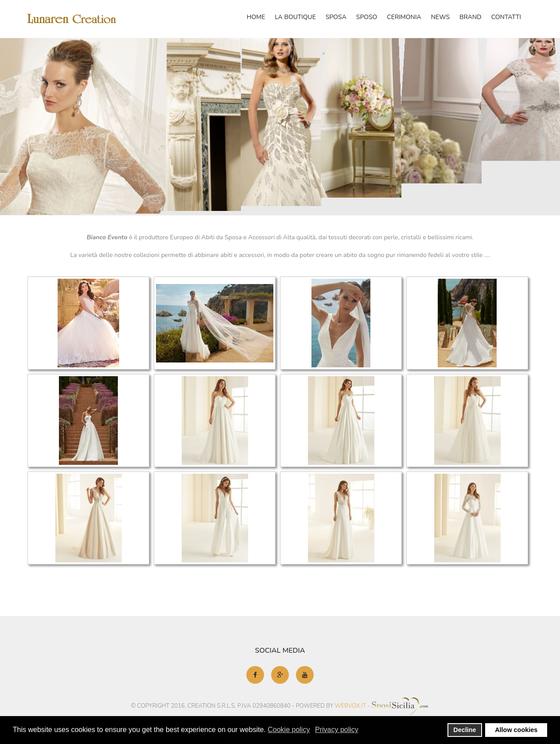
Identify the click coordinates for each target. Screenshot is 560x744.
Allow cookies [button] (516, 730)
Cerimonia (404, 17)
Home (256, 17)
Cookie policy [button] (289, 730)
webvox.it (351, 705)
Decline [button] (465, 730)
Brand (471, 17)
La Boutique (295, 17)
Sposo (367, 17)
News (440, 17)
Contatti (506, 17)
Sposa (336, 17)
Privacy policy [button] (337, 730)
